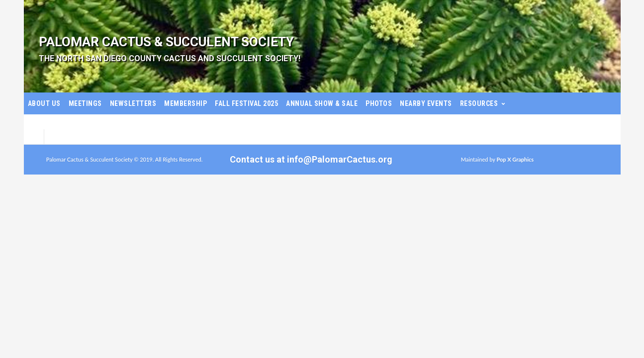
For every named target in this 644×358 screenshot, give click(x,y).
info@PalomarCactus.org (340, 159)
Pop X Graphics (515, 159)
